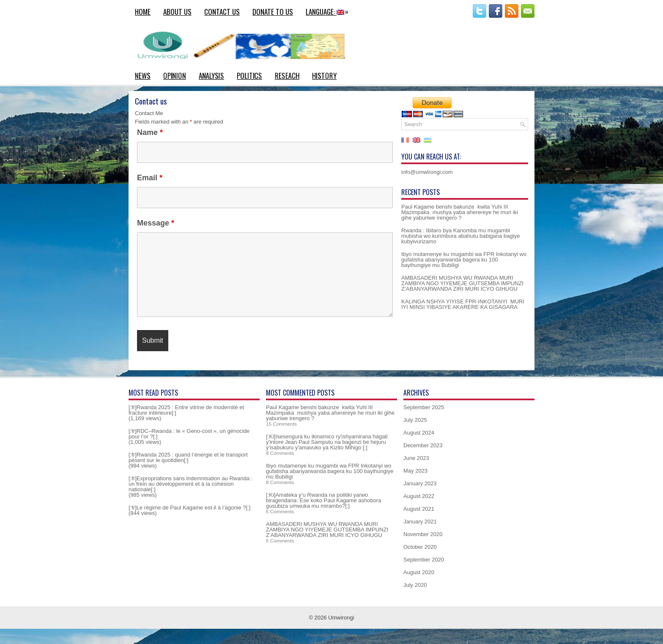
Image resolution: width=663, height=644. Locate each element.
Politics (249, 76)
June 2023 (416, 458)
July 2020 (415, 585)
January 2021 (420, 522)
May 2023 (415, 471)
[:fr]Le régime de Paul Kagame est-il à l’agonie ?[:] (189, 508)
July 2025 (415, 420)
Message (156, 223)
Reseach (287, 76)
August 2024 (419, 433)
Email (150, 178)
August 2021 (419, 509)
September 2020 (424, 560)
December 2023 (423, 445)
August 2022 (419, 496)
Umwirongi (341, 618)
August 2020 (419, 572)
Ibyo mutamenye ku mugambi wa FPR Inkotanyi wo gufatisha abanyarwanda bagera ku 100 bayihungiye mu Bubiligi (464, 260)
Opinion (175, 76)
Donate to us (273, 12)
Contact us (222, 12)
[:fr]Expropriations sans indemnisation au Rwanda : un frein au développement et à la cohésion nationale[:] (190, 484)
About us (177, 12)
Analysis (211, 76)
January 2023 (420, 483)
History (324, 76)
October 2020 (420, 547)
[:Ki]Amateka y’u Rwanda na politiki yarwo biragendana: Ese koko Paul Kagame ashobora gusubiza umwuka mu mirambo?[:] (323, 500)
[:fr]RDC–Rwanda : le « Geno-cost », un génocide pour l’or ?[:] (189, 434)
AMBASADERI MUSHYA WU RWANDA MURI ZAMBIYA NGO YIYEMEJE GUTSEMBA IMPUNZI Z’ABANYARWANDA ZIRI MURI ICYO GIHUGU (462, 283)
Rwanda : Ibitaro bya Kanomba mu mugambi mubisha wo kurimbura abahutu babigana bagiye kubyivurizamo (460, 236)
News (143, 76)
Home (143, 12)
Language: (329, 11)
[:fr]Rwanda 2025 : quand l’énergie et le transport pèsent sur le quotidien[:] (188, 457)
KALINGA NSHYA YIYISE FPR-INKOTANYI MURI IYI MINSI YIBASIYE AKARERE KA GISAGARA (463, 304)
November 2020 (423, 534)
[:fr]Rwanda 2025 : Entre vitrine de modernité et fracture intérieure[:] (186, 410)
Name (150, 132)
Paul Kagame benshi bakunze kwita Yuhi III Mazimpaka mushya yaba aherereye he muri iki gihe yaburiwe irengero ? (460, 212)
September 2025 (424, 407)
